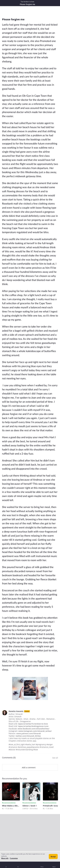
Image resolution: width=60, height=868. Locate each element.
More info (5, 858)
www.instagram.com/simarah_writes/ (35, 731)
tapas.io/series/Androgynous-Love (33, 726)
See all (55, 758)
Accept (53, 857)
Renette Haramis (16, 711)
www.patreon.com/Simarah (29, 733)
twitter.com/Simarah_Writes (28, 736)
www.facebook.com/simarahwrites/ (34, 729)
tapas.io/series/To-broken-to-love (33, 724)
